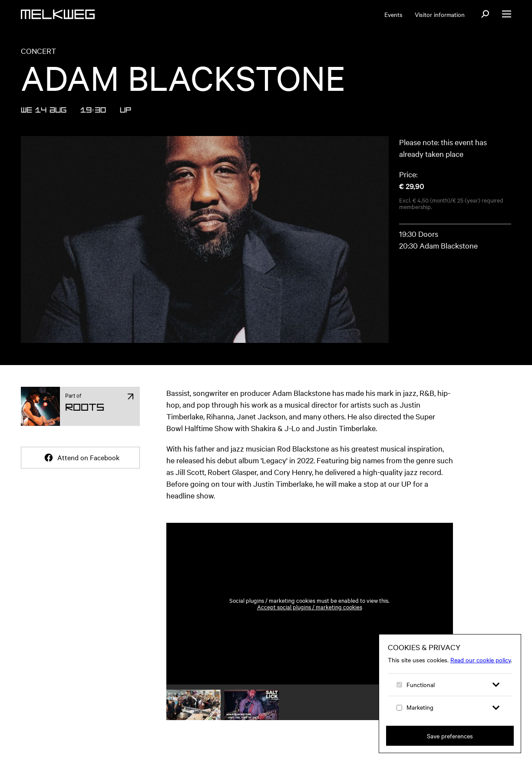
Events (393, 14)
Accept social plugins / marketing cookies (310, 607)
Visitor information (440, 14)
